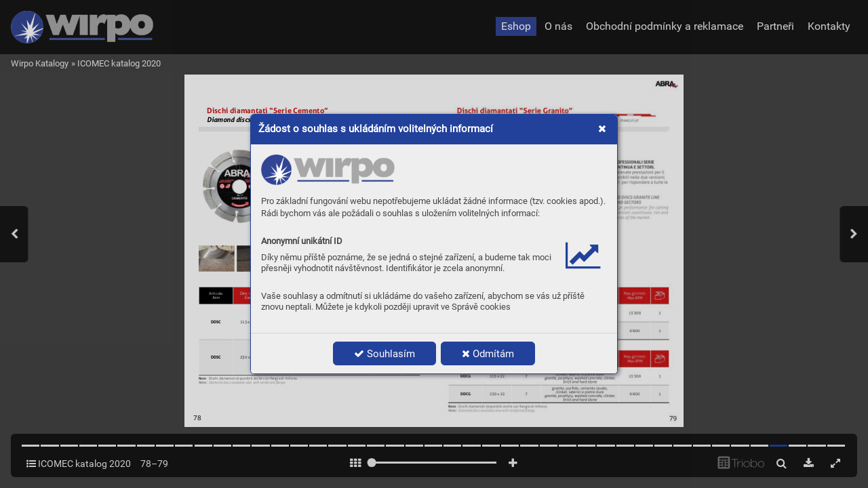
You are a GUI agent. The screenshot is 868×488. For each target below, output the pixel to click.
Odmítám (488, 354)
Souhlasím (384, 354)
